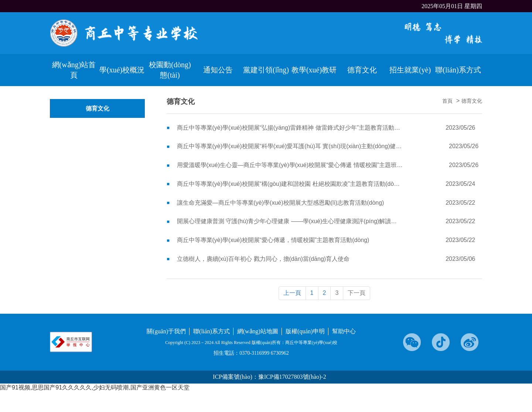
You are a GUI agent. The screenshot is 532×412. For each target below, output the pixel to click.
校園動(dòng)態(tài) (170, 70)
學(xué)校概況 (122, 70)
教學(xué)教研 (314, 70)
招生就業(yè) (410, 70)
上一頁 (292, 293)
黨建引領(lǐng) (266, 70)
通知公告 (218, 70)
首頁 (447, 101)
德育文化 (362, 70)
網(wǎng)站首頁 (74, 70)
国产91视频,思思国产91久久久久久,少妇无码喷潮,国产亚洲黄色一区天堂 (95, 387)
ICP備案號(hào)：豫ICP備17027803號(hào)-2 (270, 377)
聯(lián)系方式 (458, 70)
